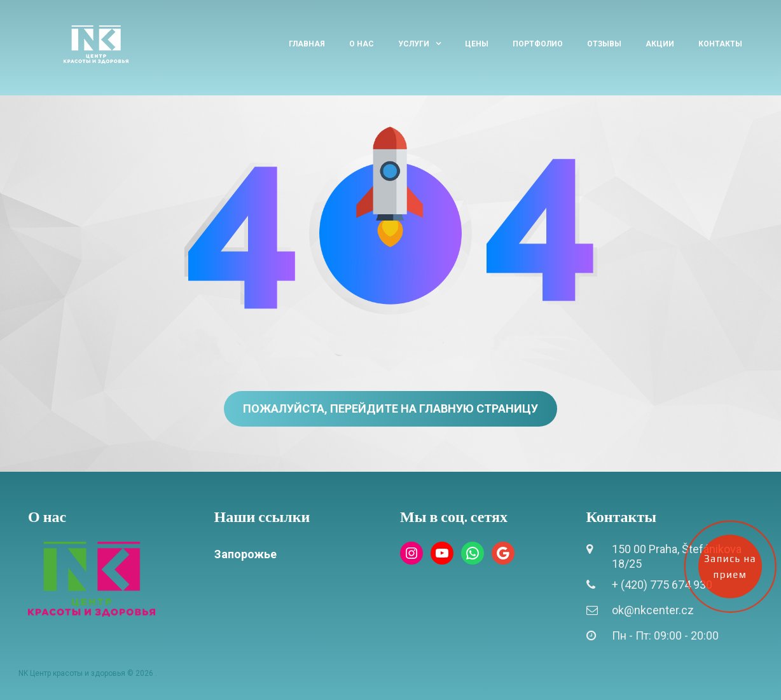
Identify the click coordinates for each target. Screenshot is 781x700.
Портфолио (538, 44)
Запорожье (245, 554)
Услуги (414, 44)
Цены (477, 44)
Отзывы (604, 44)
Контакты (720, 44)
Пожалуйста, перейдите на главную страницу (390, 408)
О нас (362, 44)
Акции (660, 44)
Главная (307, 44)
